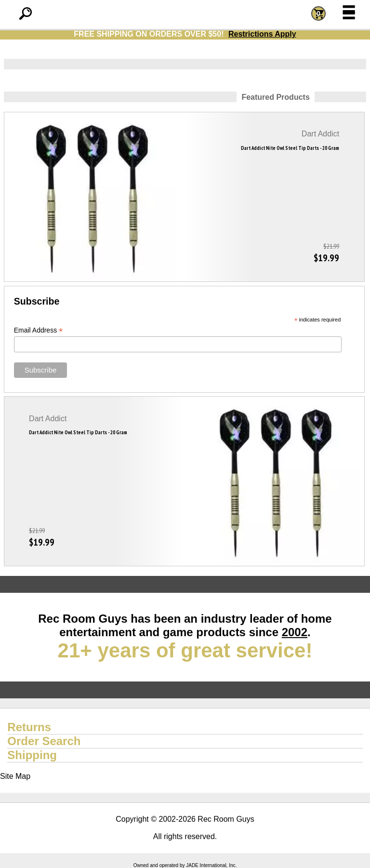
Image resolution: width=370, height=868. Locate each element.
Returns (29, 727)
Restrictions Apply (262, 34)
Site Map (15, 776)
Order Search (44, 741)
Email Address (39, 330)
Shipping (32, 755)
